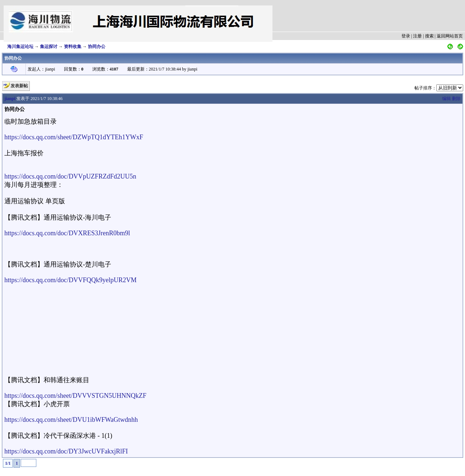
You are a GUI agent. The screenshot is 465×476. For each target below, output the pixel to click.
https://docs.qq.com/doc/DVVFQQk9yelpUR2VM (70, 280)
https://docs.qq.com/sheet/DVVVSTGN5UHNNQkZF (75, 396)
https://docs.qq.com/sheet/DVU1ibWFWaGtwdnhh (71, 420)
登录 (406, 36)
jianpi (10, 99)
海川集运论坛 (20, 47)
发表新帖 (19, 86)
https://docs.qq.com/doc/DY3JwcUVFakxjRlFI (66, 451)
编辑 (446, 99)
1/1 (8, 463)
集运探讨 (49, 47)
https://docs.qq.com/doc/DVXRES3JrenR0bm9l (67, 233)
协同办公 (97, 47)
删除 (456, 99)
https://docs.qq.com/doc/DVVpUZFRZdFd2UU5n (70, 176)
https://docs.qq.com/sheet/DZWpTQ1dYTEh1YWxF (74, 137)
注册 (417, 36)
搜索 (429, 36)
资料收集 (73, 47)
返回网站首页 (450, 36)
